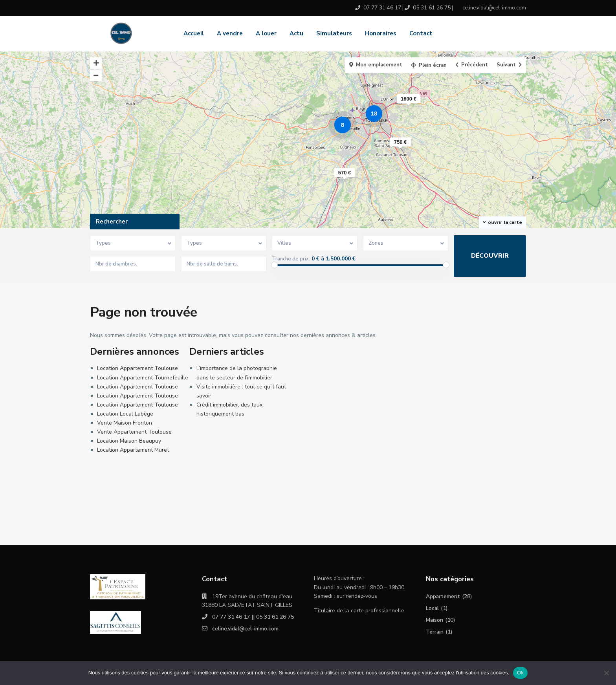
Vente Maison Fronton (125, 423)
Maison (435, 620)
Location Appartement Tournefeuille (143, 378)
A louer (266, 33)
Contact (421, 33)
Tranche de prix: (291, 259)
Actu (296, 33)
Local (433, 608)
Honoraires (381, 33)
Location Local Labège (125, 414)
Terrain (435, 632)
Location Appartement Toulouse (137, 368)
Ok (520, 673)
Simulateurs (334, 33)
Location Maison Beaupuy (129, 441)
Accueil (194, 33)
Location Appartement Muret (133, 450)
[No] (606, 673)
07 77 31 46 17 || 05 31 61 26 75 (253, 617)
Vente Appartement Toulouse (134, 432)
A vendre (230, 33)
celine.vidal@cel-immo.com (246, 629)
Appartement (443, 596)
